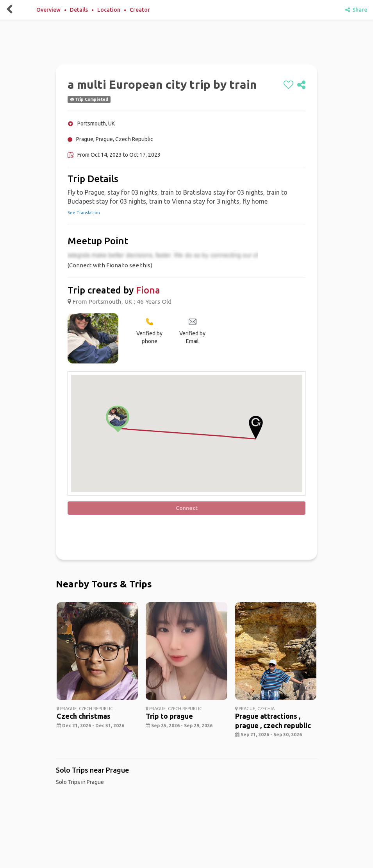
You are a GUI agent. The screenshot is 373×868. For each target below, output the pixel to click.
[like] (288, 85)
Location (109, 10)
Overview (48, 10)
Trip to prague (169, 716)
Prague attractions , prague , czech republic (273, 720)
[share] (301, 85)
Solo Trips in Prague (80, 782)
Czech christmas (84, 716)
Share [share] (356, 10)
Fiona (148, 290)
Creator (140, 10)
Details (79, 10)
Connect (187, 508)
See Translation (84, 213)
